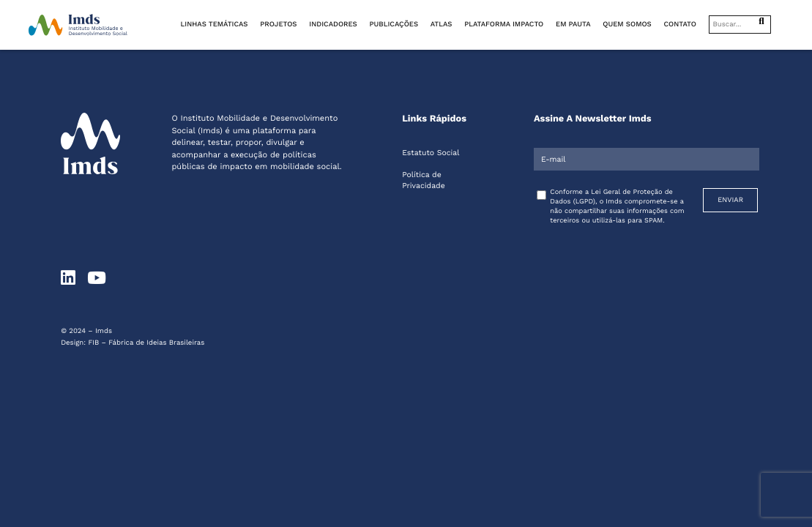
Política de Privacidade (424, 180)
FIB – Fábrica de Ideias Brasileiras (146, 343)
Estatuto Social (431, 153)
